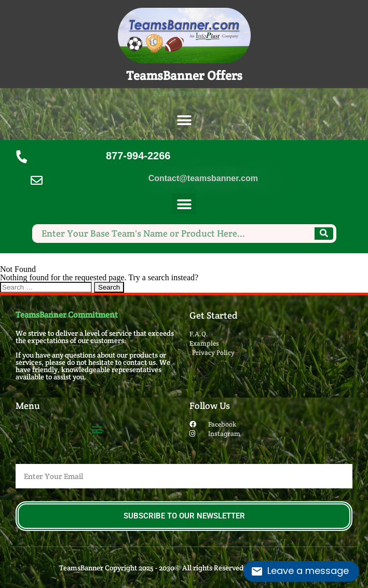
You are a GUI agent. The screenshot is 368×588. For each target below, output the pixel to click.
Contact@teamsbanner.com (203, 178)
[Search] (324, 234)
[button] (184, 121)
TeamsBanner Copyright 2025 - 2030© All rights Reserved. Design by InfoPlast (184, 568)
